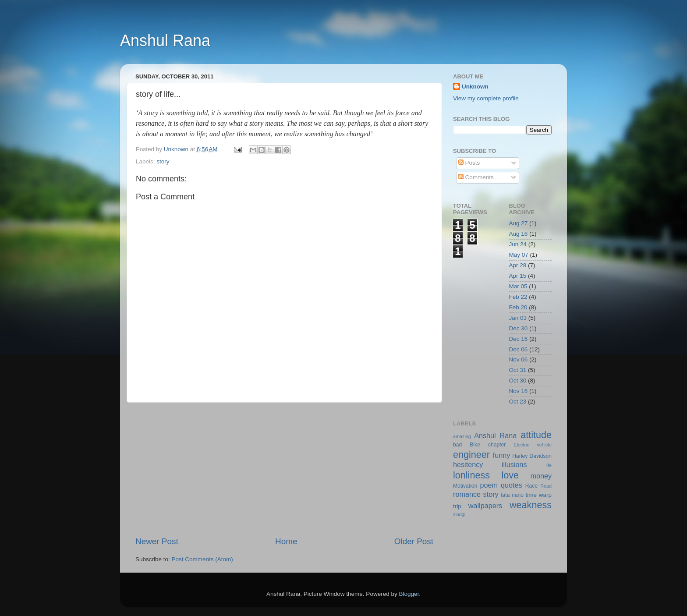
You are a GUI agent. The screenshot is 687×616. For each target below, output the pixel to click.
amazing (462, 436)
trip (457, 506)
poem (489, 485)
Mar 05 (518, 286)
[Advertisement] (284, 469)
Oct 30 (518, 381)
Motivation (465, 486)
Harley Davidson (532, 456)
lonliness (471, 475)
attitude (536, 435)
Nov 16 (519, 391)
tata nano (512, 495)
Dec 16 (519, 339)
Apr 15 (518, 276)
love (510, 475)
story (163, 161)
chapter (497, 445)
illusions (514, 464)
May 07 (519, 255)
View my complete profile (486, 98)
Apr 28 (518, 265)
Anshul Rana (165, 41)
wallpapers (485, 506)
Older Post (414, 541)
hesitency (468, 464)
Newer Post (157, 541)
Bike (475, 445)
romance (467, 494)
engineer (471, 455)
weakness (531, 505)
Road (546, 486)
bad (457, 445)
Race (531, 486)
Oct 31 (518, 370)
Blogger (409, 594)
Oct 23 (518, 402)
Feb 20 (518, 307)
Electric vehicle (533, 445)
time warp (538, 495)
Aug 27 (519, 223)
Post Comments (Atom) (202, 559)
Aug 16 (519, 234)
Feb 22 (518, 297)
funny (502, 455)
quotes (512, 485)
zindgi (459, 514)
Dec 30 (519, 328)
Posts (469, 163)
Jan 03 (518, 318)
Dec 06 (519, 349)
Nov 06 (519, 359)
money (541, 476)
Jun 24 (518, 244)
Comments (476, 177)
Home (286, 541)
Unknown (475, 87)
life (549, 465)
